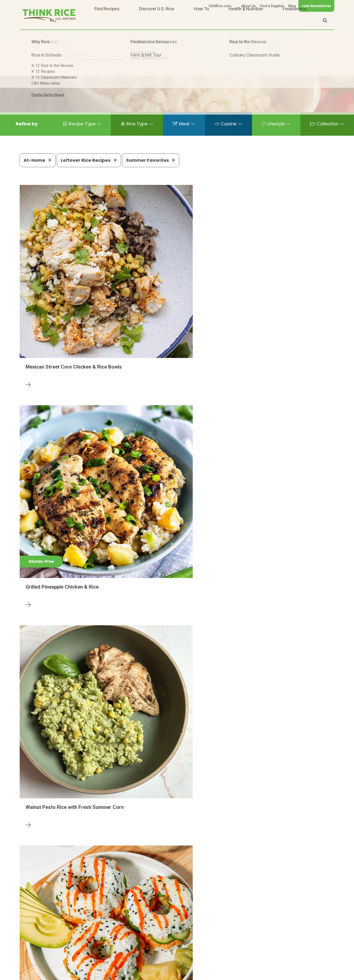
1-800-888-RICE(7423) (144, 959)
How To (201, 21)
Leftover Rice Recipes (89, 160)
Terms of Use (320, 974)
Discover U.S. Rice (157, 21)
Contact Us (242, 974)
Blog (292, 6)
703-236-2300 (98, 959)
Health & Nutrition (246, 21)
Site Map (295, 974)
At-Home (38, 160)
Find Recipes (107, 21)
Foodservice (295, 21)
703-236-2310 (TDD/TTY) (200, 959)
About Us (249, 6)
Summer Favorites (151, 160)
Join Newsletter (316, 6)
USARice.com (220, 6)
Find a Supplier (272, 6)
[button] (27, 124)
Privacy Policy (270, 974)
